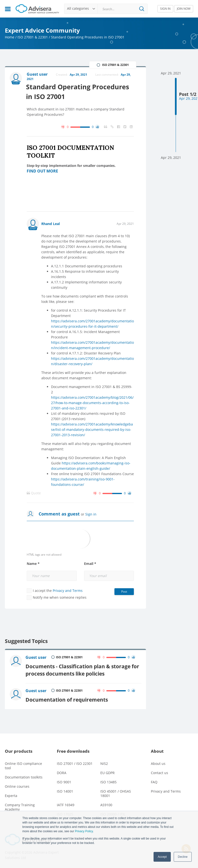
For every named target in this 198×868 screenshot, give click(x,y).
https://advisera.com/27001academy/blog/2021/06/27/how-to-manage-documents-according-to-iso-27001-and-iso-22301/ (92, 403)
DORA (62, 772)
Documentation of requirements (67, 699)
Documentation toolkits (24, 776)
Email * (90, 564)
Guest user (36, 658)
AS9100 (106, 804)
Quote (34, 493)
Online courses (17, 786)
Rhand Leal (51, 224)
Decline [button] (183, 857)
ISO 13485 (108, 781)
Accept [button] (162, 857)
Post (124, 592)
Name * (33, 564)
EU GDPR (108, 772)
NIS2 (104, 763)
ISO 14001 (65, 791)
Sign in (91, 514)
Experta (11, 795)
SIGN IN (165, 9)
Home (10, 37)
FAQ (154, 781)
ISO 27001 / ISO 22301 (75, 763)
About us (158, 763)
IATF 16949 (66, 804)
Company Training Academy (20, 806)
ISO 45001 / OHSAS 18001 (116, 793)
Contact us (159, 772)
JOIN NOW (184, 9)
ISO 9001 (64, 781)
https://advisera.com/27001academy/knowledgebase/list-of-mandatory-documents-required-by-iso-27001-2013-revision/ (92, 429)
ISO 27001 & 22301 (33, 37)
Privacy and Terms (68, 591)
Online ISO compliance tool (23, 765)
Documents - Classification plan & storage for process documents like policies (82, 670)
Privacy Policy (84, 831)
